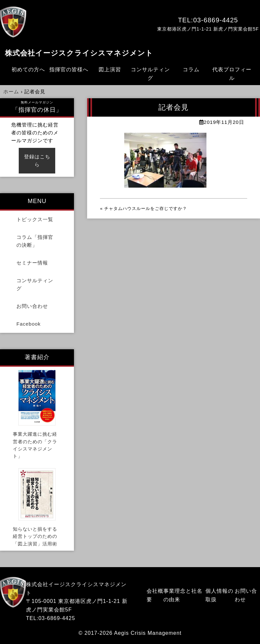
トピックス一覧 (35, 219)
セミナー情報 (32, 263)
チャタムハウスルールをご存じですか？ (146, 208)
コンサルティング (150, 74)
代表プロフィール (232, 74)
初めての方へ (28, 69)
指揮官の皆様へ (69, 69)
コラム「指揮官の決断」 (35, 241)
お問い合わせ (32, 306)
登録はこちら (37, 161)
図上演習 (110, 69)
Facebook (29, 324)
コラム (191, 69)
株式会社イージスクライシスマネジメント (79, 53)
